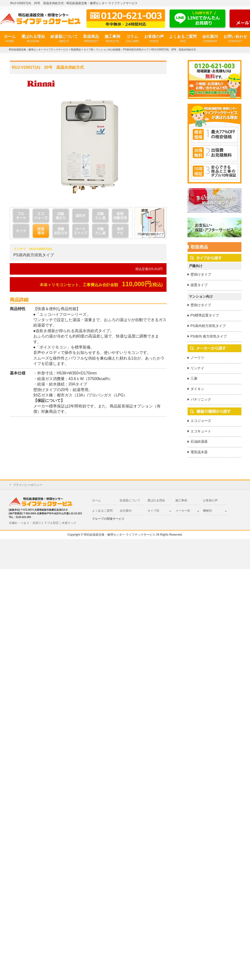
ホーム (10, 39)
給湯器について (64, 39)
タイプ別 (153, 511)
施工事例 (112, 39)
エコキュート (201, 431)
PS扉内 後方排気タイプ (209, 336)
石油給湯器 (199, 441)
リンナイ (197, 368)
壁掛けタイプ (201, 274)
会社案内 (210, 39)
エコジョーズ (201, 421)
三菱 (194, 378)
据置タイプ (199, 285)
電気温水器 (199, 452)
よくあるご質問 (183, 39)
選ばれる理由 (33, 39)
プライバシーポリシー (28, 485)
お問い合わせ (235, 39)
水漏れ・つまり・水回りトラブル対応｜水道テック (43, 523)
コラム (132, 39)
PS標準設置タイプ (205, 315)
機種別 (207, 511)
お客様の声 (154, 39)
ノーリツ (197, 358)
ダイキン (197, 389)
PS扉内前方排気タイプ (208, 326)
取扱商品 (91, 39)
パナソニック (201, 399)
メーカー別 (183, 511)
